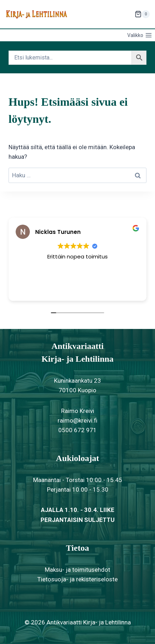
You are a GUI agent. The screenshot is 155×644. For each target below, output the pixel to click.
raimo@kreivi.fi (77, 420)
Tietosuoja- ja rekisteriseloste (77, 579)
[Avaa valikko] (140, 35)
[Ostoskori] (142, 14)
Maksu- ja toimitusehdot (77, 570)
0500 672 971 (77, 430)
